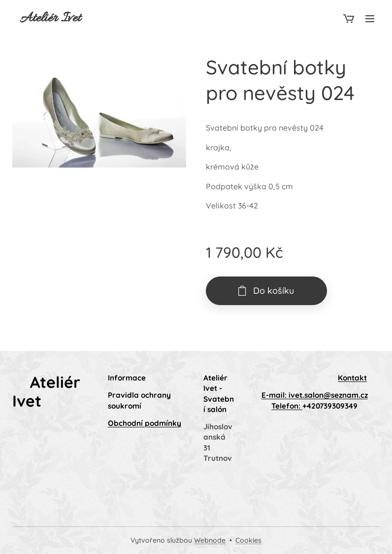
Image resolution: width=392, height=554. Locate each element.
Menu (370, 19)
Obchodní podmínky (145, 423)
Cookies (248, 540)
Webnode (210, 540)
